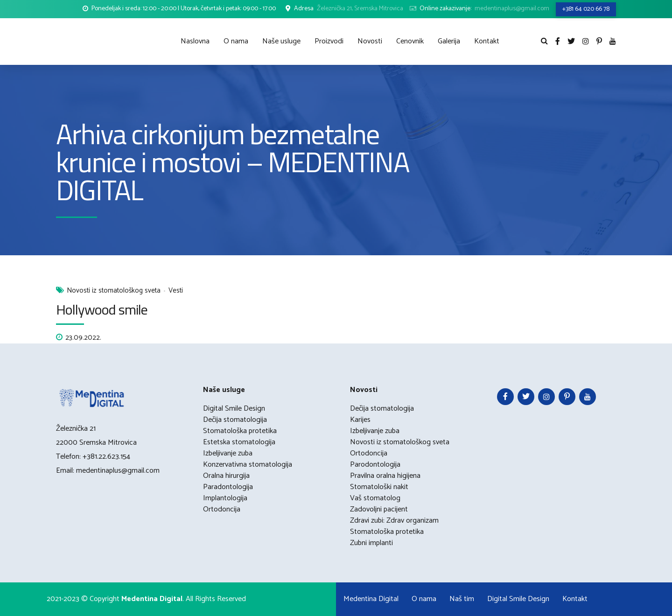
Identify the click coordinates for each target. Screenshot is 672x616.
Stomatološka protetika (240, 431)
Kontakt (487, 41)
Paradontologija (228, 487)
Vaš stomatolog (375, 498)
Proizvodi (329, 41)
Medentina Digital (371, 599)
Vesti (176, 291)
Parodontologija (375, 465)
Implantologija (225, 498)
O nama (236, 41)
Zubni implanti (371, 543)
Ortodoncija (222, 509)
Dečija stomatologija (235, 420)
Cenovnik (410, 41)
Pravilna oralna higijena (385, 476)
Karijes (360, 420)
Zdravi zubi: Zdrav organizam (394, 521)
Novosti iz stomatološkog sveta (114, 291)
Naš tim (462, 599)
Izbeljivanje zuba (228, 453)
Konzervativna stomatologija (248, 465)
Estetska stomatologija (239, 442)
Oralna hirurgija (226, 476)
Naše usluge (281, 41)
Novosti (370, 41)
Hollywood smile (102, 309)
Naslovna (195, 41)
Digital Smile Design (234, 409)
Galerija (449, 41)
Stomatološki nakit (379, 487)
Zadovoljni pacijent (379, 509)
